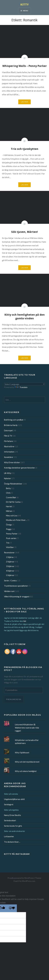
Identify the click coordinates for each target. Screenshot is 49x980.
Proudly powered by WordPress (21, 878)
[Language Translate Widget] (24, 384)
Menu (26, 11)
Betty (8, 488)
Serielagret (9, 804)
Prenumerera (14, 699)
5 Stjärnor (10, 575)
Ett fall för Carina (13, 502)
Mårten (9, 511)
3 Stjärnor (10, 566)
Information (9, 452)
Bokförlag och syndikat (14, 420)
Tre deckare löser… (12, 842)
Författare (8, 441)
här (25, 621)
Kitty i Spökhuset (22, 753)
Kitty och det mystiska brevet (27, 762)
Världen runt (9, 591)
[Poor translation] (12, 908)
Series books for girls (13, 826)
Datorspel (8, 430)
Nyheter (8, 478)
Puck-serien (11, 538)
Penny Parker (12, 534)
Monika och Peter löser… (16, 520)
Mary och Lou (12, 516)
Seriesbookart (10, 820)
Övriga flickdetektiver (13, 484)
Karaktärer (9, 457)
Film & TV (8, 436)
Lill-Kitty (8, 473)
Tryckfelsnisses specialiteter (16, 586)
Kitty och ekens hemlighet (26, 771)
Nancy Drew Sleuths (12, 815)
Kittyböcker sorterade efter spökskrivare (27, 742)
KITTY (25, 4)
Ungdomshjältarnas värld (14, 799)
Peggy (9, 529)
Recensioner (9, 553)
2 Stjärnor (10, 562)
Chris (8, 493)
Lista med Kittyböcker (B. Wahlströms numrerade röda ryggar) (27, 728)
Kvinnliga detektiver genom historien (19, 468)
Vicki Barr (10, 547)
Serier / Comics (10, 581)
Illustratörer (9, 446)
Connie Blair (11, 497)
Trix (8, 543)
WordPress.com (28, 881)
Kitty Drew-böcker (12, 462)
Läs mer (24, 102)
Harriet (9, 506)
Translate (21, 387)
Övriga (9, 525)
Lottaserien (9, 836)
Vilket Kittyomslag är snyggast (17, 597)
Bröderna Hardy (11, 425)
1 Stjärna (10, 557)
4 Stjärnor (10, 571)
